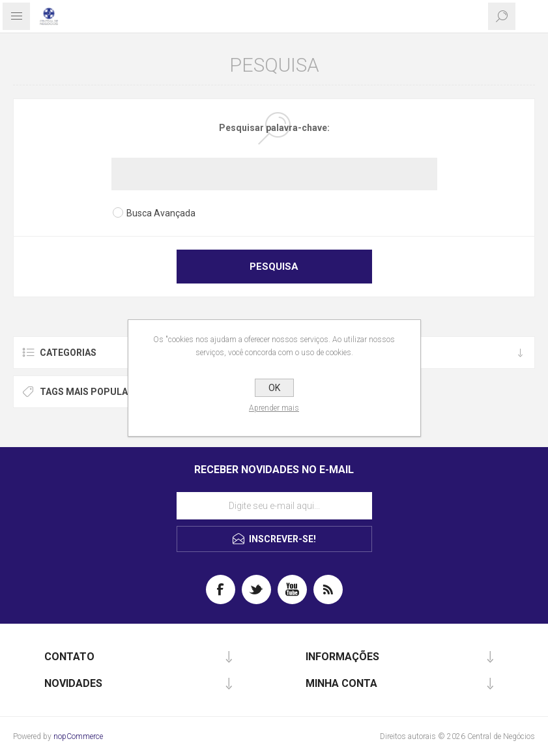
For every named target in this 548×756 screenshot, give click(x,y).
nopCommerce (78, 736)
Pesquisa (274, 267)
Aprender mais (274, 408)
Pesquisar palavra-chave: (274, 128)
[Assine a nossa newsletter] (274, 506)
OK (274, 388)
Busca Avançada (161, 213)
